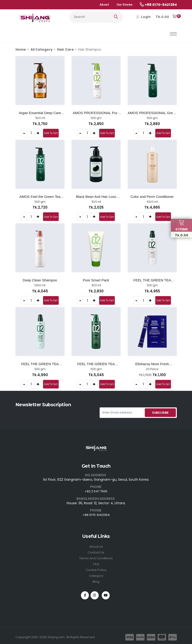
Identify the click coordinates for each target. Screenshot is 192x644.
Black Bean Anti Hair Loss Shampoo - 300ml (96, 196)
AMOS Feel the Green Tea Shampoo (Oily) (40, 196)
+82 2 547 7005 (96, 489)
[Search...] (96, 17)
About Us (96, 544)
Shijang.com (57, 634)
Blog (96, 578)
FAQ (96, 561)
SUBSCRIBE (160, 411)
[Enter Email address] (122, 411)
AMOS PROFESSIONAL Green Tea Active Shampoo (152, 113)
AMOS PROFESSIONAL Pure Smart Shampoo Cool (96, 113)
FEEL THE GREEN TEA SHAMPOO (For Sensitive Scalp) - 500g (152, 279)
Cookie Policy (96, 567)
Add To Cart (51, 133)
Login (143, 17)
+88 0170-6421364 (96, 513)
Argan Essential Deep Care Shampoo (40, 113)
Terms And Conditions (96, 555)
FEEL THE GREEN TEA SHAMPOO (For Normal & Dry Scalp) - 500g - (40, 363)
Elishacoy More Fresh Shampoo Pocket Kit (152, 363)
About (104, 5)
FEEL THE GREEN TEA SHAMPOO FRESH (96, 363)
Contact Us (96, 550)
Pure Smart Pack (96, 279)
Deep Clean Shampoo (40, 279)
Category (96, 572)
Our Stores (124, 5)
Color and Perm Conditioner (152, 196)
